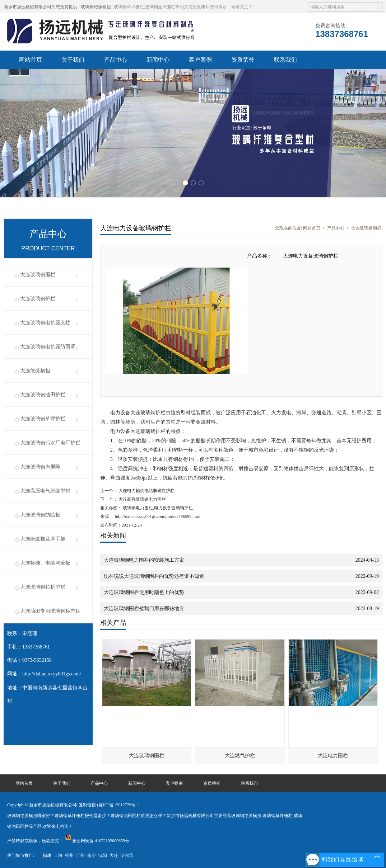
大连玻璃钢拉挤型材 (43, 587)
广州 (80, 855)
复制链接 (87, 805)
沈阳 (103, 855)
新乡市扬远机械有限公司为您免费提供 (41, 7)
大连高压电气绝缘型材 (45, 491)
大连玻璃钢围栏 (38, 275)
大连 (114, 855)
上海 (58, 855)
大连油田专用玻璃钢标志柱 (50, 611)
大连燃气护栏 (240, 756)
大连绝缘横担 (35, 371)
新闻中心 (158, 60)
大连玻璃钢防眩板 (40, 515)
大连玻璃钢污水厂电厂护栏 (50, 443)
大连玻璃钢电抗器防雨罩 (48, 347)
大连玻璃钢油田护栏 (43, 395)
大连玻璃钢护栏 (38, 299)
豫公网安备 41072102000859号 (97, 841)
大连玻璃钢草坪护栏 (43, 419)
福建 (47, 855)
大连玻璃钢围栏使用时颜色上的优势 (144, 592)
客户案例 (200, 60)
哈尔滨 (127, 855)
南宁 (92, 855)
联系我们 (285, 60)
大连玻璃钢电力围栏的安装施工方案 (144, 560)
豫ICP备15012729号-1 (119, 805)
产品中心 (116, 60)
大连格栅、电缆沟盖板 (45, 563)
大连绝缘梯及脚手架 (43, 539)
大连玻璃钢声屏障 (40, 467)
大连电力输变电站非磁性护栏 (146, 491)
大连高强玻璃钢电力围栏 (142, 499)
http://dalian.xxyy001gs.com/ (52, 674)
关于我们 (73, 60)
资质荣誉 (243, 60)
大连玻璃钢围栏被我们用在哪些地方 (144, 608)
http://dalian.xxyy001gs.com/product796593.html (158, 516)
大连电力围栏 (333, 756)
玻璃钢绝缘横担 (96, 7)
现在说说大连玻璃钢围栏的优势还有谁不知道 (154, 576)
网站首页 (31, 60)
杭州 (69, 855)
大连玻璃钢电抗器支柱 (45, 323)
